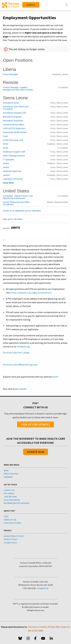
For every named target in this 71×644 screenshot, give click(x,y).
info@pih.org (23, 346)
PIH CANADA (9, 493)
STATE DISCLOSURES (13, 523)
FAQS (6, 516)
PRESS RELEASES (11, 474)
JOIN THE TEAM (10, 497)
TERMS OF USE (10, 520)
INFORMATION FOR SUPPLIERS (17, 503)
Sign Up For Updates (35, 424)
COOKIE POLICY (10, 543)
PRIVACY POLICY (11, 539)
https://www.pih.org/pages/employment (31, 293)
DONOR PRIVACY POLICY (14, 536)
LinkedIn (22, 389)
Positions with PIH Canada (16, 353)
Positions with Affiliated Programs (20, 365)
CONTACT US (9, 490)
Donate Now (36, 452)
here (55, 377)
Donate (31, 5)
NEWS (6, 470)
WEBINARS (8, 477)
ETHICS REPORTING (12, 500)
